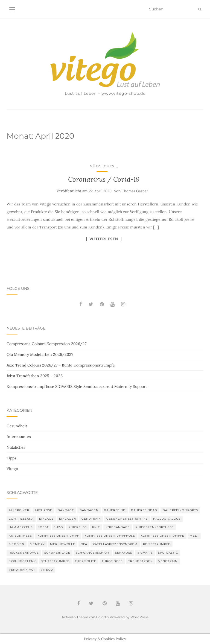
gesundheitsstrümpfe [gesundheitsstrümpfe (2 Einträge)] (127, 519)
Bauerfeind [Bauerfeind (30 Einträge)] (115, 510)
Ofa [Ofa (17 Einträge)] (84, 544)
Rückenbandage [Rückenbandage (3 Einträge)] (24, 553)
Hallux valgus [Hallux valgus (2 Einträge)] (167, 519)
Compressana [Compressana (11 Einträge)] (21, 519)
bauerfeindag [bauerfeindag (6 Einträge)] (144, 510)
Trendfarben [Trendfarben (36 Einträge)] (141, 561)
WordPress (139, 617)
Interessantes (19, 437)
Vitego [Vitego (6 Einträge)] (47, 570)
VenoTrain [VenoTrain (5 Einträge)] (168, 561)
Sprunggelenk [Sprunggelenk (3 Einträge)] (22, 561)
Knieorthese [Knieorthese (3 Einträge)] (20, 536)
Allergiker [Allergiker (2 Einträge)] (19, 510)
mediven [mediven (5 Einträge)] (17, 544)
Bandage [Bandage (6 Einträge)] (66, 510)
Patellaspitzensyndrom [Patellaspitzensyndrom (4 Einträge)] (115, 544)
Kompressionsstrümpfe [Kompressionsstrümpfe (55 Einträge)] (162, 536)
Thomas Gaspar (135, 191)
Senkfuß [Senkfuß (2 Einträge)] (124, 553)
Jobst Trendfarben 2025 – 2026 (35, 376)
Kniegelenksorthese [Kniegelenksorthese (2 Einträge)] (155, 527)
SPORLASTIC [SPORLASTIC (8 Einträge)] (168, 553)
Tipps (11, 458)
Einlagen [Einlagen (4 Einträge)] (68, 519)
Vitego (12, 469)
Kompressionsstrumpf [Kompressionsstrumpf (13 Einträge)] (58, 536)
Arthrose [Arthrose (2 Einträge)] (43, 510)
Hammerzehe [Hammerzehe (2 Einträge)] (21, 527)
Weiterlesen (104, 239)
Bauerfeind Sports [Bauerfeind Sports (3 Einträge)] (180, 510)
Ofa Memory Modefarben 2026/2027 (40, 354)
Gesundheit (17, 426)
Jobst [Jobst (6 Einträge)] (43, 527)
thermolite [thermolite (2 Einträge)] (86, 561)
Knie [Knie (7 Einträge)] (96, 527)
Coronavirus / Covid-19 (104, 179)
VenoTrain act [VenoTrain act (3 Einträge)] (22, 570)
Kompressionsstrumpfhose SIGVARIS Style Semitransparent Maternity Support (77, 387)
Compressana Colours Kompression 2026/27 (46, 344)
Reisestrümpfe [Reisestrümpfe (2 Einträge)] (157, 544)
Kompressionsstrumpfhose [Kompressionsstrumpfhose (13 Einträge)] (110, 536)
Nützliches (102, 166)
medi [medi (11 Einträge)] (194, 536)
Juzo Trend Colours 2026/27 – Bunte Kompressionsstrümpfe (61, 365)
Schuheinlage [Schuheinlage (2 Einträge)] (57, 553)
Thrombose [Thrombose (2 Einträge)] (112, 561)
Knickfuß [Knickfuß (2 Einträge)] (78, 527)
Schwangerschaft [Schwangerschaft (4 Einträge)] (93, 553)
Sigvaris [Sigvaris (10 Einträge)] (145, 553)
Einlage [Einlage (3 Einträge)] (46, 519)
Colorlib (102, 617)
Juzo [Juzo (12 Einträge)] (59, 527)
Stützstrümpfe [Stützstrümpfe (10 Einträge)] (55, 561)
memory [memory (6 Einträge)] (37, 544)
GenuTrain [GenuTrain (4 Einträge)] (91, 519)
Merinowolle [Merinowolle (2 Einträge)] (63, 544)
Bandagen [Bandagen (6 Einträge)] (89, 510)
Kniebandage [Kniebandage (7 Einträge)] (118, 527)
